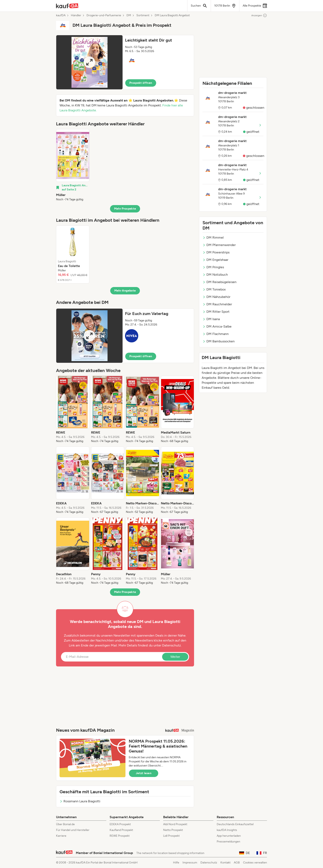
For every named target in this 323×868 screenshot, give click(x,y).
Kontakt (225, 863)
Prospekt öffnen (141, 83)
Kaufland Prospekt (121, 830)
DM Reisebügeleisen (219, 282)
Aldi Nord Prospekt (175, 824)
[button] (125, 62)
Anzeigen (259, 15)
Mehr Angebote (125, 291)
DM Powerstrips (216, 252)
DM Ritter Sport (216, 312)
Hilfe (176, 863)
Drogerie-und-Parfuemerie (104, 15)
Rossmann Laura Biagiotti (80, 801)
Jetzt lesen (144, 773)
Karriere (61, 836)
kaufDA (61, 15)
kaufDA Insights (227, 830)
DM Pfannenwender (219, 245)
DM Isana (211, 319)
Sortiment (143, 15)
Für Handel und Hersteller (73, 830)
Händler (76, 15)
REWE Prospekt (120, 836)
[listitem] (73, 165)
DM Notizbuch (215, 275)
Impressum (190, 863)
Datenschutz (171, 645)
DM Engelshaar (215, 260)
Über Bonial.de (65, 824)
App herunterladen (229, 836)
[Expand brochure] (89, 62)
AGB (237, 863)
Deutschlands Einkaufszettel (235, 824)
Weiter (175, 657)
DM (129, 15)
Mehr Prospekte (125, 209)
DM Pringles (213, 267)
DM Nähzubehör (216, 297)
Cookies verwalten (255, 863)
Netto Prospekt (173, 830)
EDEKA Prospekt (120, 824)
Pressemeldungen (228, 842)
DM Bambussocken (219, 341)
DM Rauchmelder (217, 304)
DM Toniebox (214, 289)
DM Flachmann (216, 334)
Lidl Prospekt (171, 836)
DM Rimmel (213, 237)
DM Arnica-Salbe (217, 326)
